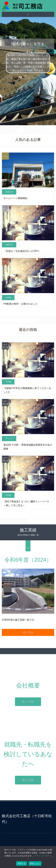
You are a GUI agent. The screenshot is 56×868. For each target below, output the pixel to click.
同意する (22, 864)
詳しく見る (28, 632)
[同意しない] (52, 857)
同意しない (35, 864)
